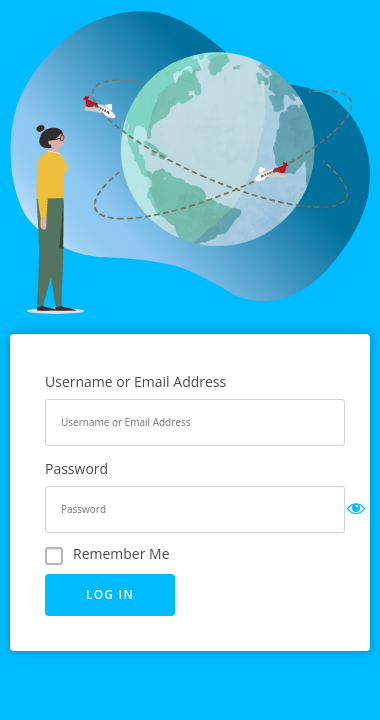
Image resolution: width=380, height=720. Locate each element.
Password (76, 468)
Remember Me (121, 553)
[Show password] (356, 510)
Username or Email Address (135, 381)
